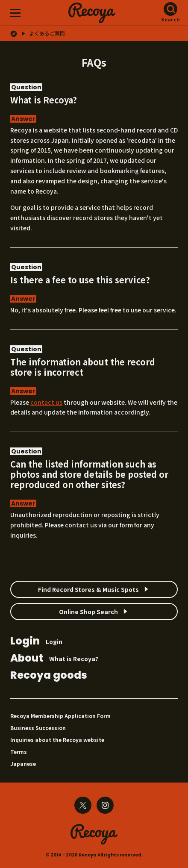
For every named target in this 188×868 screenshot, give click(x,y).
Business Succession (38, 728)
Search (171, 19)
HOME (14, 34)
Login (36, 642)
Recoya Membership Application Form (60, 716)
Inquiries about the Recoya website (57, 740)
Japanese (23, 764)
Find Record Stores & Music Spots (88, 589)
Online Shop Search (88, 612)
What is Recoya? (54, 659)
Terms (19, 752)
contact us (46, 402)
